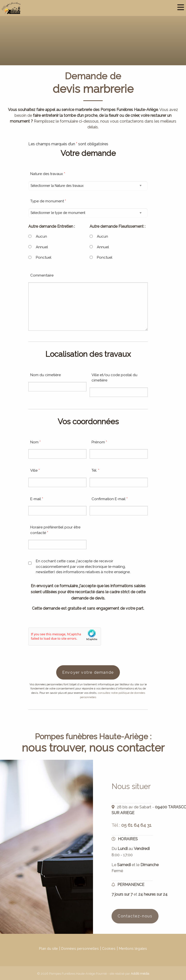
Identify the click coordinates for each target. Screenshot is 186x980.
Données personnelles (80, 948)
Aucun (41, 236)
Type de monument (48, 201)
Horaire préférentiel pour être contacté (55, 530)
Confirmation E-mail (110, 499)
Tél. (95, 470)
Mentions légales (133, 948)
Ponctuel (44, 257)
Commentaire (42, 275)
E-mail (37, 499)
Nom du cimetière (46, 375)
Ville (35, 470)
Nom (35, 442)
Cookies (109, 948)
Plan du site (48, 948)
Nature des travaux (48, 174)
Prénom (99, 442)
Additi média (140, 974)
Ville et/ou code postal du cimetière (114, 378)
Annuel (42, 247)
